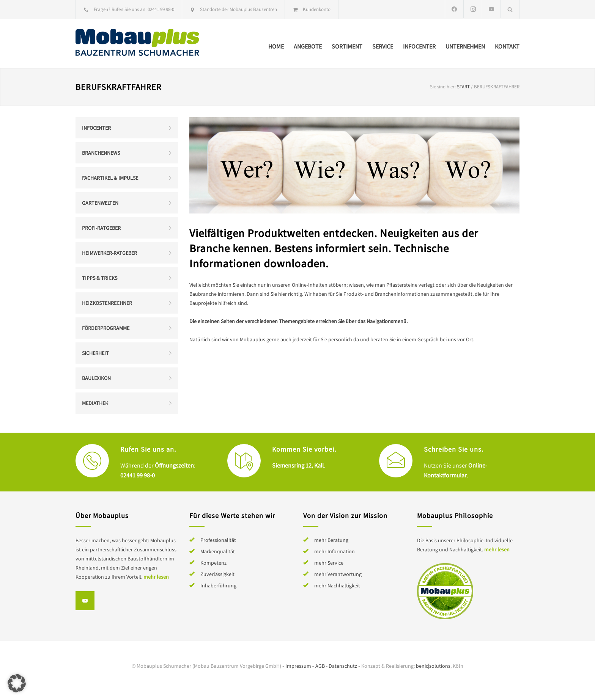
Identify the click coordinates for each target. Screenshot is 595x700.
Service (383, 46)
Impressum (298, 666)
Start (463, 87)
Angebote (308, 46)
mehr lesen (156, 577)
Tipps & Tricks (100, 278)
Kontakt (507, 46)
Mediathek (95, 403)
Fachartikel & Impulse (110, 178)
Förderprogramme (106, 328)
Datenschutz (343, 666)
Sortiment (347, 46)
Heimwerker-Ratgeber (109, 253)
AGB (320, 666)
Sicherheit (95, 353)
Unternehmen (465, 46)
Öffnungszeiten (174, 465)
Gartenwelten (100, 203)
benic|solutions (433, 666)
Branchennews (101, 153)
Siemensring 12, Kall (298, 465)
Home (276, 46)
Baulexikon (96, 378)
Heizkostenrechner (107, 303)
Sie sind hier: (443, 87)
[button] (17, 683)
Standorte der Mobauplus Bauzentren (238, 9)
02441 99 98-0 (161, 9)
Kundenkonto (317, 9)
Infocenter (419, 46)
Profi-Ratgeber (101, 228)
